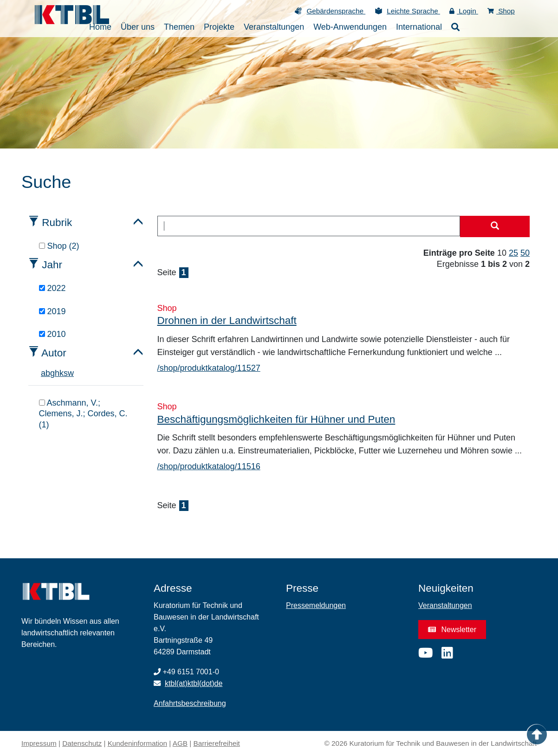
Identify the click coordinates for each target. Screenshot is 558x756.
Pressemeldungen (316, 605)
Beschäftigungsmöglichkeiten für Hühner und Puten (276, 419)
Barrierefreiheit (217, 743)
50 (525, 253)
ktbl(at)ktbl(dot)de (194, 683)
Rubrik (57, 223)
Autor (54, 353)
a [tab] (43, 373)
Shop (501, 11)
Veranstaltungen (445, 605)
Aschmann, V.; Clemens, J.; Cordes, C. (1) (83, 414)
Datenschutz (82, 743)
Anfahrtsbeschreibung (190, 703)
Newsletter (452, 630)
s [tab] (66, 373)
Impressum (39, 743)
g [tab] (52, 373)
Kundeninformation (137, 743)
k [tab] (62, 373)
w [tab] (71, 373)
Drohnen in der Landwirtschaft (227, 320)
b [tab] (48, 373)
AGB (180, 743)
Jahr (52, 265)
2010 (52, 334)
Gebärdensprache (336, 11)
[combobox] (309, 226)
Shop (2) (59, 246)
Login (464, 11)
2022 (52, 288)
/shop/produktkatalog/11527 (209, 368)
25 (513, 253)
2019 (52, 311)
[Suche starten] (495, 226)
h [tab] (57, 373)
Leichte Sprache (413, 11)
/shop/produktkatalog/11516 (209, 466)
